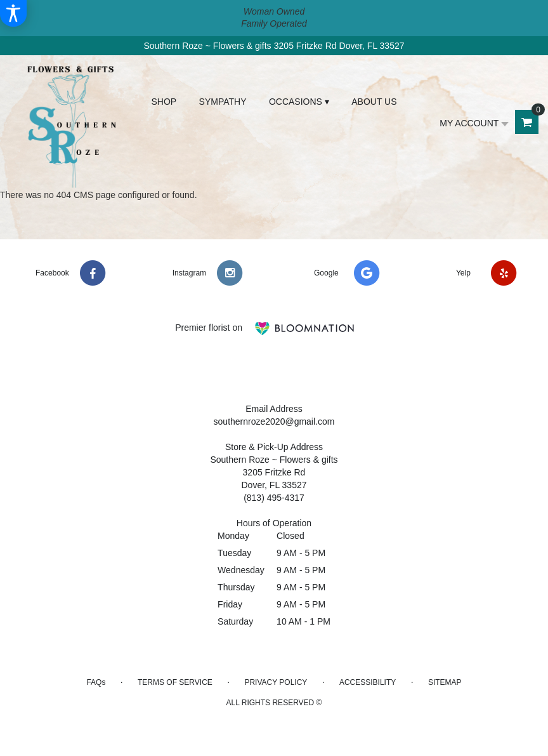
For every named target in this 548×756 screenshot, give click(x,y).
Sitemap (445, 682)
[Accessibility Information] (13, 13)
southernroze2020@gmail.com (274, 421)
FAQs (96, 682)
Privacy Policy (276, 682)
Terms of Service (175, 682)
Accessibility (368, 682)
